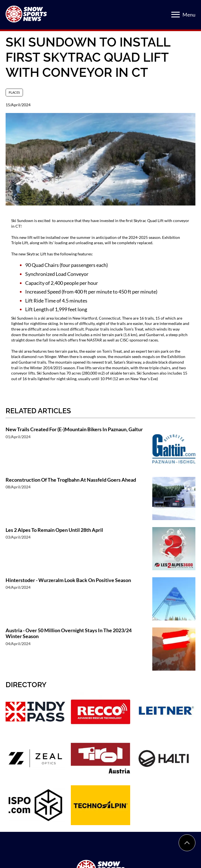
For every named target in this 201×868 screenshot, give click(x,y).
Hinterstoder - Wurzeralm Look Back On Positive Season (68, 580)
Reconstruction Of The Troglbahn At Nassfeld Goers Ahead (71, 480)
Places (14, 92)
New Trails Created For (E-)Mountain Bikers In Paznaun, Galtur (74, 429)
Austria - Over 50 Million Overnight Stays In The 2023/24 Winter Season (69, 633)
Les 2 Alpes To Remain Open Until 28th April (54, 530)
